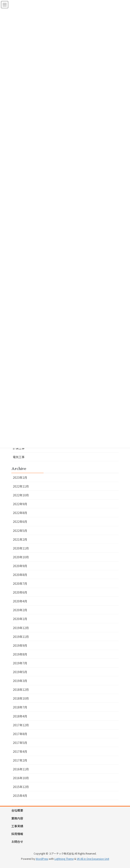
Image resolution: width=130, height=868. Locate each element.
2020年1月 (20, 619)
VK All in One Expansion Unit (93, 859)
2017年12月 (21, 725)
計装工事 (19, 448)
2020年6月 (20, 592)
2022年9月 (20, 504)
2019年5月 (20, 672)
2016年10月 (21, 778)
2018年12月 (21, 690)
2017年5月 (20, 743)
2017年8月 (20, 734)
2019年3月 (20, 681)
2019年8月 (20, 654)
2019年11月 (21, 637)
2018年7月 (20, 707)
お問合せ (17, 842)
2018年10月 (21, 698)
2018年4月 (20, 716)
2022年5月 (20, 531)
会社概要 (17, 810)
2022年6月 (20, 522)
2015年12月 (21, 787)
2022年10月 (21, 495)
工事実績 (17, 826)
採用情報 (17, 834)
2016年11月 (21, 769)
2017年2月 (20, 760)
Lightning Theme (64, 859)
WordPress (42, 859)
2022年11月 (21, 486)
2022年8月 (20, 513)
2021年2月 (20, 539)
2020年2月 (20, 610)
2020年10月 (21, 557)
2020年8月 (20, 575)
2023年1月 (20, 477)
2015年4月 (20, 796)
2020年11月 (21, 548)
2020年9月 (20, 566)
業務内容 (17, 818)
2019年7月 (20, 663)
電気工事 (19, 457)
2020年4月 (20, 601)
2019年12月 (21, 628)
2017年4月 (20, 751)
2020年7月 (20, 583)
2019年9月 (20, 645)
